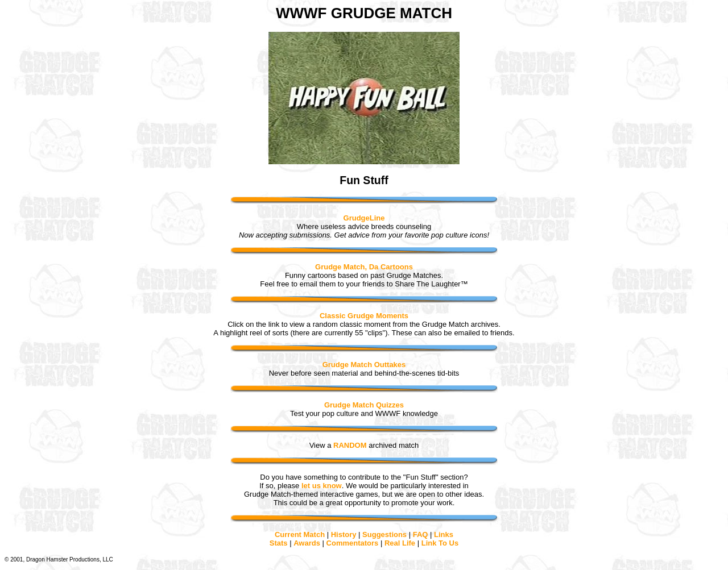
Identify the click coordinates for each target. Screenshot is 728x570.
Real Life (400, 543)
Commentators (353, 543)
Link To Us (440, 543)
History (344, 534)
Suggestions (384, 534)
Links (444, 534)
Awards (307, 543)
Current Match (300, 534)
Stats (279, 543)
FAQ (421, 534)
